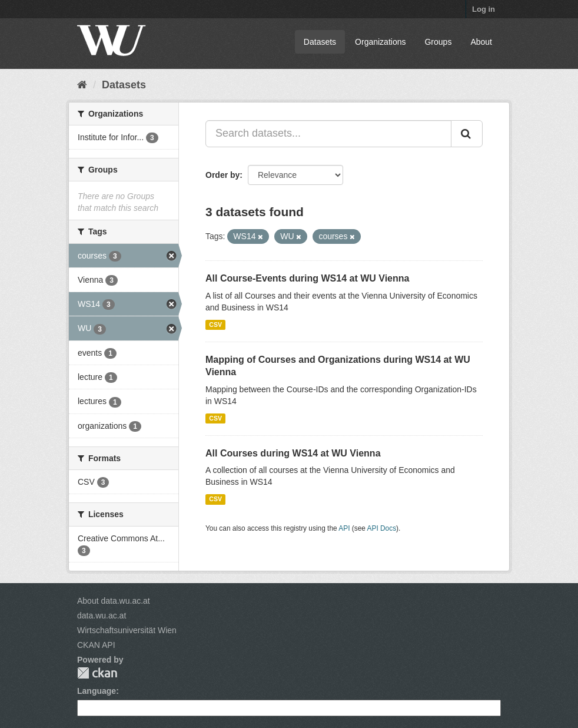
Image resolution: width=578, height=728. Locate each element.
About (481, 42)
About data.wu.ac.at (114, 601)
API (344, 528)
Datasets (320, 42)
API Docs (382, 528)
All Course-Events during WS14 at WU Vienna (307, 278)
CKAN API (96, 645)
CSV (215, 325)
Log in (484, 9)
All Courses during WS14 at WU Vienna (293, 453)
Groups (438, 42)
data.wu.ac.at (102, 616)
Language (97, 691)
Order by (222, 175)
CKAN (97, 673)
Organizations (380, 42)
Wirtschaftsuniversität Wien (127, 630)
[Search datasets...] (328, 134)
